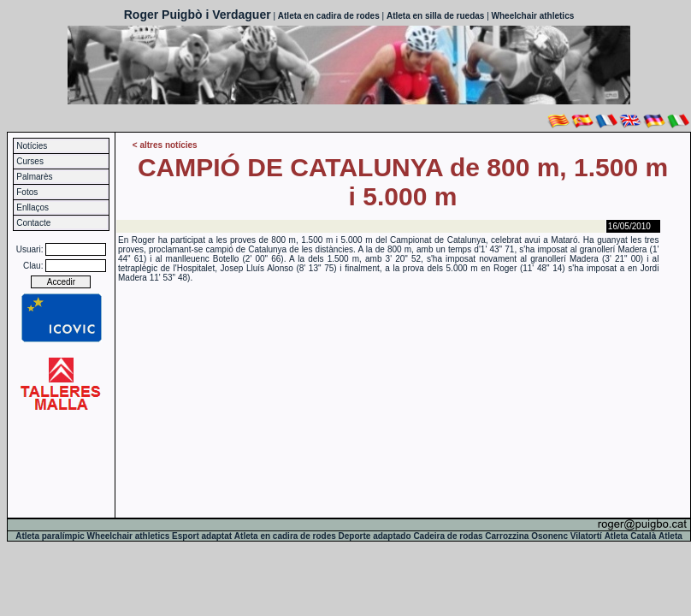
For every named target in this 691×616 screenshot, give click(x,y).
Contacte (33, 223)
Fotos (27, 192)
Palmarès (34, 177)
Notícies (32, 146)
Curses (30, 161)
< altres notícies (165, 145)
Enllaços (32, 207)
